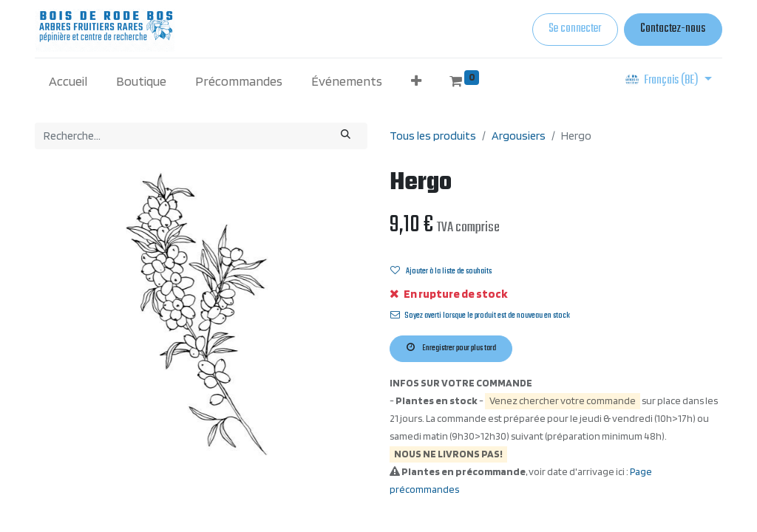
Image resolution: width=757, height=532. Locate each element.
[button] (416, 81)
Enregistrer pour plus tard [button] (451, 348)
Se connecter (575, 29)
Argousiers (519, 136)
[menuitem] (68, 81)
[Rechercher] (346, 136)
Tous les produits (433, 136)
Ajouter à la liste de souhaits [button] (441, 271)
